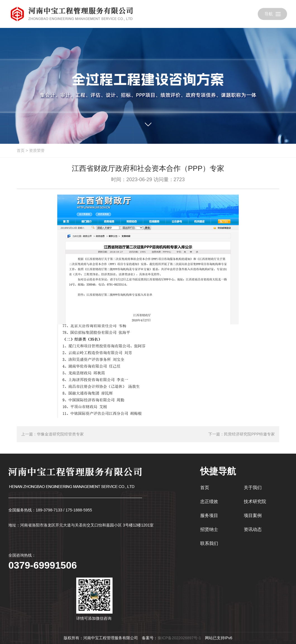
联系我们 (209, 543)
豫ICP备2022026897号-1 (179, 638)
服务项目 (209, 515)
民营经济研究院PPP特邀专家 (249, 434)
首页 (21, 150)
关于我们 (253, 488)
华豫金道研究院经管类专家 (60, 434)
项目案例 (253, 515)
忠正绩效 (209, 501)
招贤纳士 (209, 529)
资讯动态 (253, 529)
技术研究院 (255, 501)
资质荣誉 (37, 150)
